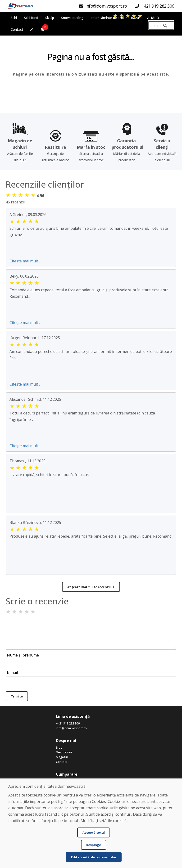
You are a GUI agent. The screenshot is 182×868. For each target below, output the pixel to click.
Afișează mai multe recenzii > (91, 587)
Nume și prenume (23, 655)
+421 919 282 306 (68, 723)
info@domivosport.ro (71, 728)
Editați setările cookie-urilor (94, 857)
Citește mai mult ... (25, 261)
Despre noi (64, 752)
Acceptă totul (94, 832)
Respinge (94, 845)
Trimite (17, 696)
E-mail (12, 672)
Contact (61, 762)
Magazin (62, 757)
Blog (59, 747)
